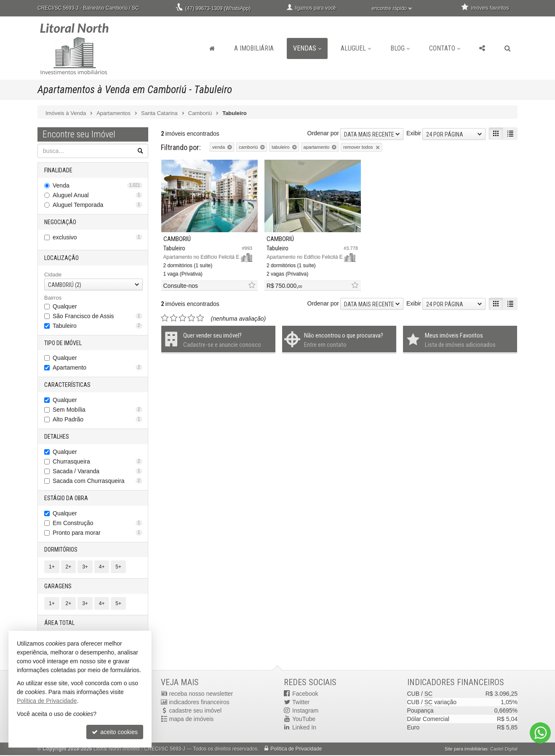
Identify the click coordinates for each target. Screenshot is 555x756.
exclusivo (97, 237)
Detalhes (57, 437)
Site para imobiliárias (466, 750)
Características (67, 385)
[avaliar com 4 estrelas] (191, 308)
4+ (102, 568)
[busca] (508, 48)
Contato (445, 48)
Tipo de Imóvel (63, 343)
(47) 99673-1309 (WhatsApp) (218, 8)
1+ (52, 568)
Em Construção (97, 523)
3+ (85, 568)
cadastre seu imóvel (196, 711)
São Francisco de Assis (97, 316)
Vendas (307, 48)
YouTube (304, 720)
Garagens (58, 587)
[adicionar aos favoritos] (239, 276)
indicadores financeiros (199, 703)
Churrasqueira (97, 462)
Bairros (53, 298)
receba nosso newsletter (201, 694)
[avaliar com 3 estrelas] (183, 308)
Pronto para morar (97, 533)
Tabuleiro (97, 326)
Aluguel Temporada (97, 205)
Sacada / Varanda (97, 472)
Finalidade (58, 170)
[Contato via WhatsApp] (540, 733)
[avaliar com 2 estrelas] (174, 308)
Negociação (60, 222)
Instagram (305, 711)
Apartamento (97, 368)
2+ (69, 568)
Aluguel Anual (97, 195)
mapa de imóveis (192, 720)
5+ (118, 568)
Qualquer (65, 306)
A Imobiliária (254, 48)
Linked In (304, 728)
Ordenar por (323, 133)
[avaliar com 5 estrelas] (200, 308)
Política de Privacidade (296, 750)
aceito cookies (115, 732)
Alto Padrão (97, 420)
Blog (400, 48)
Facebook (305, 694)
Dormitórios (61, 550)
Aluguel (356, 48)
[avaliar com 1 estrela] (165, 308)
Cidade (53, 275)
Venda (97, 185)
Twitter (301, 703)
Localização (61, 258)
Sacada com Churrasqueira (97, 481)
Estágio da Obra (66, 499)
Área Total (59, 624)
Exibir (414, 133)
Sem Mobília (97, 410)
